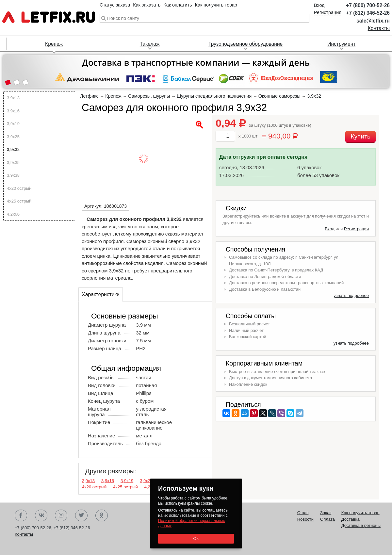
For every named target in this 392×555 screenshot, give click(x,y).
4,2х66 (13, 214)
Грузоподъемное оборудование (245, 44)
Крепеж (54, 44)
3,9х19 (13, 124)
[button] (8, 83)
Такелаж (150, 44)
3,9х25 (13, 137)
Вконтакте (41, 515)
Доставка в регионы (361, 525)
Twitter (81, 515)
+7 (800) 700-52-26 (368, 5)
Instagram (61, 515)
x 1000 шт (248, 136)
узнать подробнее (351, 295)
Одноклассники (102, 515)
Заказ (326, 513)
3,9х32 (13, 149)
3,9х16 (13, 111)
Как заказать (147, 5)
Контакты (379, 28)
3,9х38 (13, 175)
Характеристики (101, 294)
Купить (360, 136)
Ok (196, 539)
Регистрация (328, 12)
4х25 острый (19, 201)
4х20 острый (19, 188)
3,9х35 (13, 163)
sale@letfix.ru (373, 21)
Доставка (351, 519)
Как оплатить (178, 5)
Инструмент (341, 44)
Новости (305, 519)
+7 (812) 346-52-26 (368, 13)
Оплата (327, 519)
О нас (303, 513)
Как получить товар (216, 5)
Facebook (21, 515)
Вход (319, 5)
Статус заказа (115, 5)
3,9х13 (13, 98)
